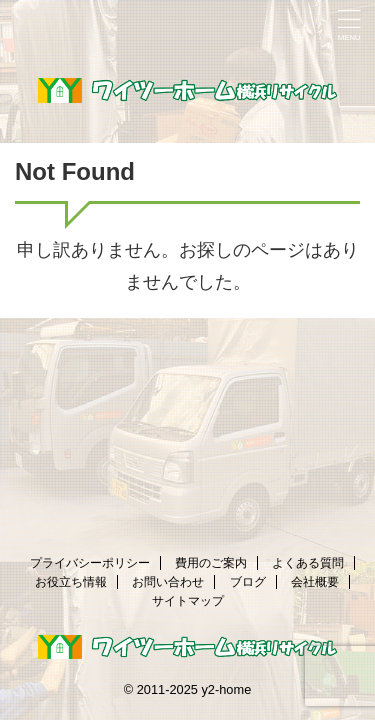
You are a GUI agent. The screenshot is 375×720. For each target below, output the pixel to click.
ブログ (248, 582)
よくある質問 (308, 563)
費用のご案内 (211, 563)
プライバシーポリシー (90, 563)
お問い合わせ (168, 582)
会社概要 (315, 582)
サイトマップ (188, 601)
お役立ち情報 (71, 582)
